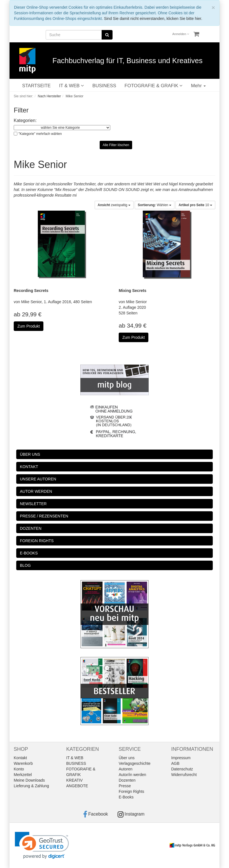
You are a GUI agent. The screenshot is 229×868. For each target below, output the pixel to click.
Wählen (155, 205)
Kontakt (20, 758)
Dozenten (127, 780)
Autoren (126, 769)
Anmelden (181, 34)
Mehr (198, 86)
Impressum (181, 758)
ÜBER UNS (30, 454)
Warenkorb (23, 763)
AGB (176, 763)
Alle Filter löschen (116, 145)
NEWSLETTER (33, 504)
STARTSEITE (36, 86)
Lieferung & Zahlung (31, 786)
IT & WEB (72, 86)
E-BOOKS (29, 553)
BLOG (25, 565)
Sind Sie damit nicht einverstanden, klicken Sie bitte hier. (153, 19)
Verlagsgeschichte (135, 763)
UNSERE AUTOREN (38, 479)
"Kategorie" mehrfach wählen (40, 134)
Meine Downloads (29, 780)
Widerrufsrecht (184, 775)
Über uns (127, 758)
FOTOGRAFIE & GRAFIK (154, 86)
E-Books (126, 797)
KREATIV (75, 780)
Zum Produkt (29, 326)
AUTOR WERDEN (36, 491)
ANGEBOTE (77, 786)
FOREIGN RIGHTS (37, 541)
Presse (125, 786)
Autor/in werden (132, 775)
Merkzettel (23, 775)
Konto (19, 769)
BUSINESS (104, 86)
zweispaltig (114, 205)
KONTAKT (29, 467)
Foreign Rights (131, 791)
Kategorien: (25, 120)
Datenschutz (182, 769)
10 (195, 205)
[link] (42, 845)
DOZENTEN (31, 528)
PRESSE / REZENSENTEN (44, 516)
